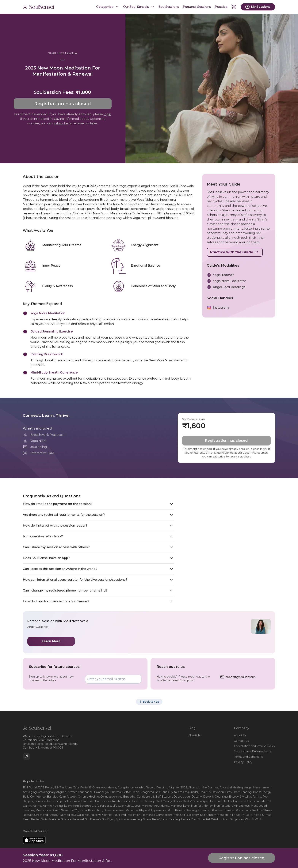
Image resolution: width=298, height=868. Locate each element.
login (107, 114)
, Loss (137, 806)
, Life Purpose (102, 806)
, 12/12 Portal (45, 787)
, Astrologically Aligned (52, 792)
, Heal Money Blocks (168, 801)
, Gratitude (87, 801)
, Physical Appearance (152, 810)
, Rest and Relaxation (126, 815)
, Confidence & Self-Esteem (154, 797)
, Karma (36, 806)
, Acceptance (125, 787)
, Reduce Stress (261, 810)
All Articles (195, 735)
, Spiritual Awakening (128, 819)
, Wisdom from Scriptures (227, 819)
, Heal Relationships (194, 801)
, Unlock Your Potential (195, 819)
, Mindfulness (241, 806)
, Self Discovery (189, 815)
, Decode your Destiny (187, 797)
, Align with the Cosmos (203, 787)
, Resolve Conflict (101, 815)
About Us (240, 735)
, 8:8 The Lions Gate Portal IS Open (76, 787)
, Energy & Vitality (239, 797)
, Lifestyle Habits (122, 806)
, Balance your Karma (107, 792)
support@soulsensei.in (241, 677)
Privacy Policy (243, 762)
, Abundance (108, 787)
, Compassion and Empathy (117, 797)
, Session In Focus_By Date (234, 815)
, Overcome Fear (113, 810)
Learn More (51, 641)
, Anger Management (257, 787)
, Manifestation (222, 806)
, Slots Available (50, 819)
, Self (176, 815)
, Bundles (52, 797)
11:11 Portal (30, 787)
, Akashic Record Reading (151, 787)
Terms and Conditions (248, 757)
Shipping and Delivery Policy (253, 751)
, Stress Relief (151, 819)
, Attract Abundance (80, 792)
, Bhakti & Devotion (211, 792)
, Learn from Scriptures (78, 806)
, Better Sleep (130, 792)
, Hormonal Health (220, 801)
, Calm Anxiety (67, 797)
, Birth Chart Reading (238, 792)
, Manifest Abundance (155, 806)
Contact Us (241, 741)
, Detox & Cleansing (215, 797)
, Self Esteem (208, 815)
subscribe (61, 123)
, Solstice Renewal (72, 819)
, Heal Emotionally (143, 801)
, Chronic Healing (88, 797)
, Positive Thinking (223, 810)
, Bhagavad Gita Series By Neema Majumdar (169, 792)
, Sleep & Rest (262, 815)
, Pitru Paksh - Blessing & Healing (189, 810)
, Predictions (243, 810)
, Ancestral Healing (231, 787)
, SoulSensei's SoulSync (99, 819)
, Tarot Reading (170, 819)
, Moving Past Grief (47, 810)
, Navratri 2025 (69, 810)
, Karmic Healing (52, 806)
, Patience (131, 810)
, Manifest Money (201, 806)
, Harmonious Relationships (112, 801)
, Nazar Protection (90, 810)
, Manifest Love (180, 806)
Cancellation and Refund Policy (255, 746)
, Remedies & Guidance (74, 815)
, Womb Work (253, 819)
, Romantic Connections (156, 815)
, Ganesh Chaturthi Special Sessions (57, 801)
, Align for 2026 (177, 787)
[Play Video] (212, 88)
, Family (256, 797)
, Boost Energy (262, 792)
